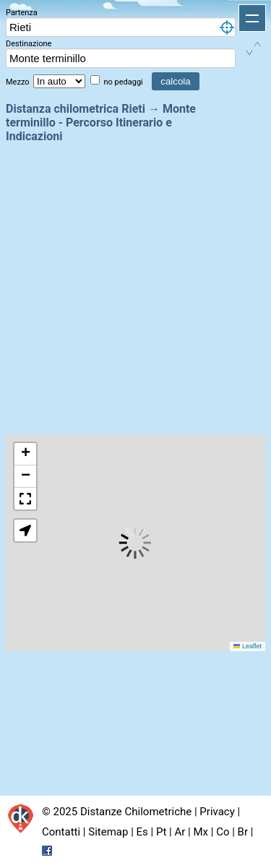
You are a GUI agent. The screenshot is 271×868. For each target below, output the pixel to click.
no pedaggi (124, 82)
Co (223, 832)
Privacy (217, 812)
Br (243, 832)
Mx (201, 832)
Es (142, 832)
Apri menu (252, 18)
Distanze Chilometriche (136, 812)
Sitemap (108, 832)
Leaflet (248, 646)
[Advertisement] (135, 287)
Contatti (61, 832)
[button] (25, 454)
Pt (161, 832)
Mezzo (18, 82)
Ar (180, 832)
